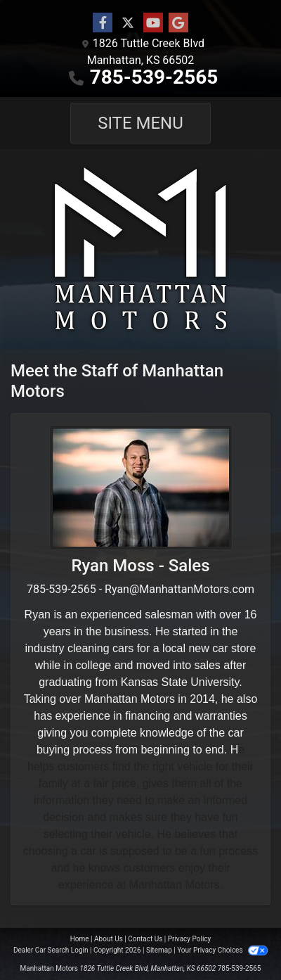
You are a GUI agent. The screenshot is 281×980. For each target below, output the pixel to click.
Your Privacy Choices (222, 950)
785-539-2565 (154, 77)
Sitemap (159, 950)
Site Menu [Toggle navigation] (140, 123)
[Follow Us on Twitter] (128, 23)
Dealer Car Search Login (51, 950)
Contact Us (145, 939)
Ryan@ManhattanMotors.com (179, 589)
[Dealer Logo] (140, 249)
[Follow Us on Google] (178, 23)
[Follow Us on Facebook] (103, 23)
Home (80, 939)
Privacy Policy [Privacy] (190, 939)
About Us (109, 939)
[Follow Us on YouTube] (153, 23)
